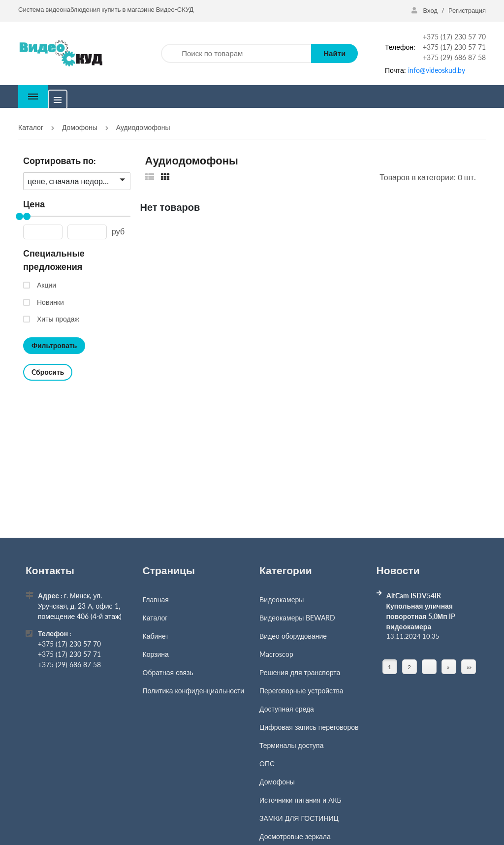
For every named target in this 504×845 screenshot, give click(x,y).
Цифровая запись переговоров (309, 727)
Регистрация (467, 10)
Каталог (155, 618)
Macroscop (276, 654)
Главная (156, 600)
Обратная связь (168, 672)
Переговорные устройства (301, 691)
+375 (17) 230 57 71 (454, 47)
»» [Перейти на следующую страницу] (469, 667)
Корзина (156, 654)
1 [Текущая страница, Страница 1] (390, 667)
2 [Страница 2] (409, 667)
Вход (425, 10)
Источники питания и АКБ (300, 800)
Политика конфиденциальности (194, 691)
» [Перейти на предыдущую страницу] (448, 667)
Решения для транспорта (300, 672)
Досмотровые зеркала (295, 836)
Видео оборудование (293, 636)
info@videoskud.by (437, 70)
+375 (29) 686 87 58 (454, 57)
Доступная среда (287, 709)
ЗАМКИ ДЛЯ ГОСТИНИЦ (299, 818)
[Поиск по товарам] (236, 53)
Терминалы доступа (291, 745)
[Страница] (429, 667)
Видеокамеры (282, 600)
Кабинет (156, 636)
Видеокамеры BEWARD (297, 618)
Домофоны (277, 782)
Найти (334, 53)
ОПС (267, 764)
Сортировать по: (60, 161)
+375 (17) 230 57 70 (454, 37)
